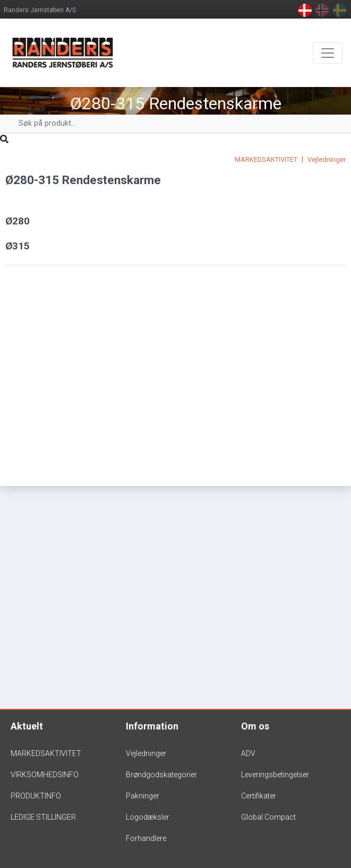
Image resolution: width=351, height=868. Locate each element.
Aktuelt (27, 726)
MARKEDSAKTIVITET (266, 159)
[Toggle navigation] (328, 53)
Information (152, 726)
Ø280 (18, 221)
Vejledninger (327, 159)
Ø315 (18, 246)
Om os (255, 726)
